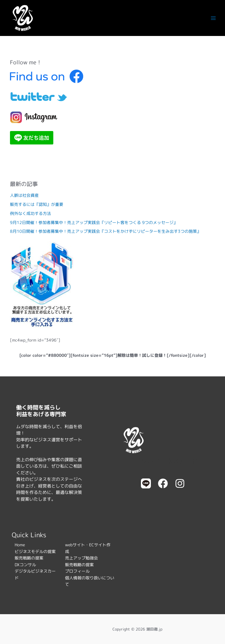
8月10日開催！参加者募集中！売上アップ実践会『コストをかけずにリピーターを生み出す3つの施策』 (105, 231)
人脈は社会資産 (24, 195)
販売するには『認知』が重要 (37, 204)
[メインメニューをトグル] (213, 18)
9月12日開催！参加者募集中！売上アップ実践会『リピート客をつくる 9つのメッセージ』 (94, 222)
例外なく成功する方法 (30, 213)
